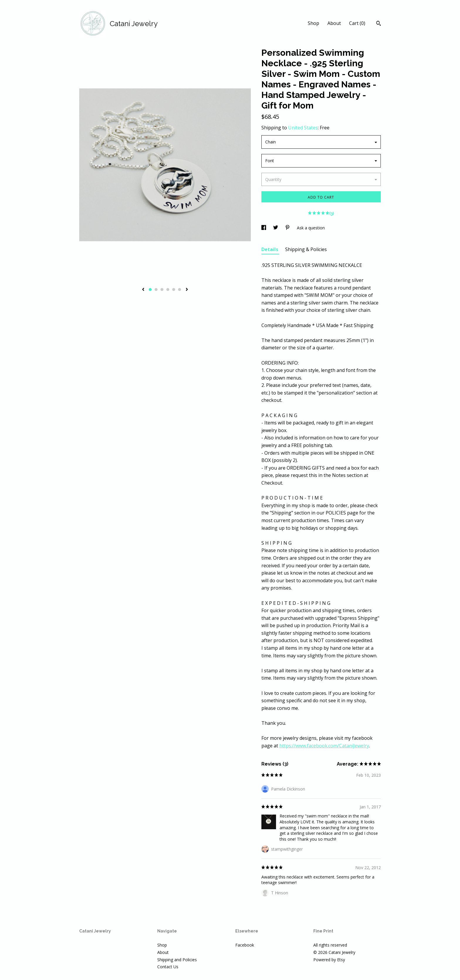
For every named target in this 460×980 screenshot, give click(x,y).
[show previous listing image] (143, 290)
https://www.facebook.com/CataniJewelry (324, 746)
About (334, 23)
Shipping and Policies (177, 960)
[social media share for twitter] (276, 228)
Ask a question (311, 228)
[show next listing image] (187, 290)
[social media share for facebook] (264, 228)
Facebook (245, 945)
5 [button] (174, 290)
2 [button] (156, 290)
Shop (313, 23)
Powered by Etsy (329, 960)
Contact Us (168, 967)
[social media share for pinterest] (288, 228)
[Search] (379, 24)
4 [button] (168, 290)
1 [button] (150, 290)
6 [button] (180, 290)
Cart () (357, 23)
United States (303, 128)
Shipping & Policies (306, 249)
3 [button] (162, 290)
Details (270, 249)
